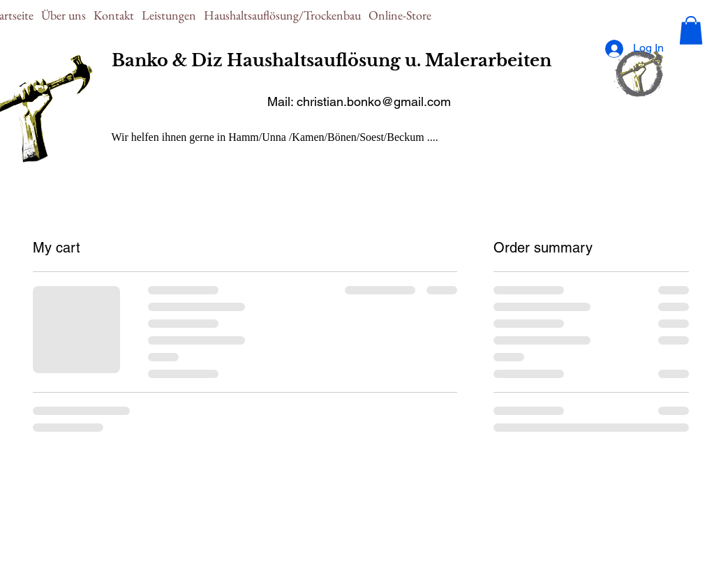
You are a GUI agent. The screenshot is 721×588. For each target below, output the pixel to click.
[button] (691, 30)
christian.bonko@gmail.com (374, 101)
